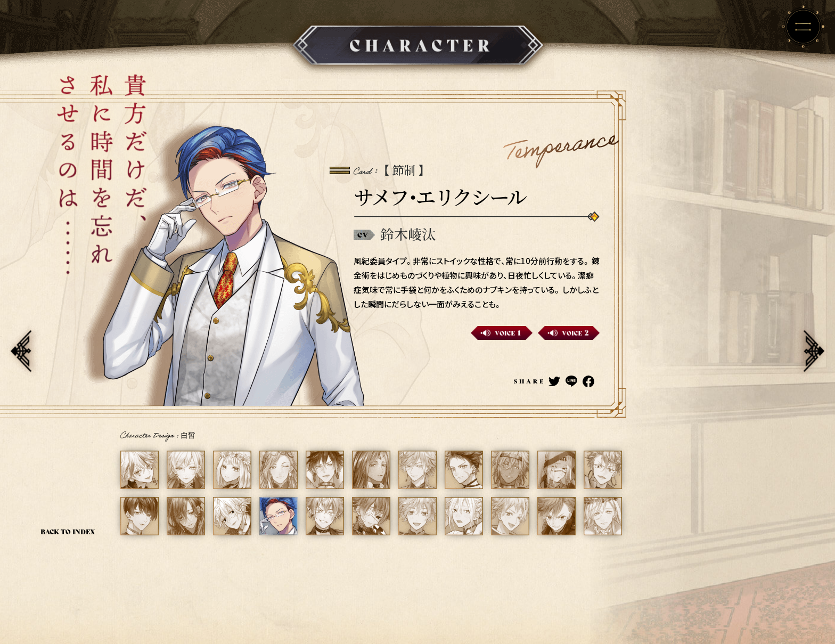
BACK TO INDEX (68, 531)
